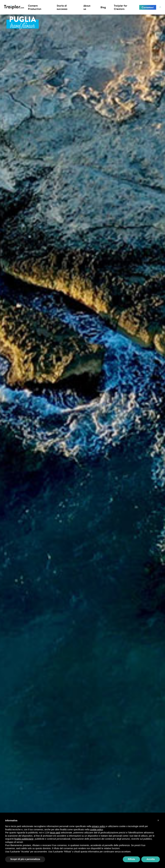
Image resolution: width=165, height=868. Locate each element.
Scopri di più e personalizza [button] (25, 859)
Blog (103, 7)
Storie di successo (62, 7)
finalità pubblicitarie (24, 839)
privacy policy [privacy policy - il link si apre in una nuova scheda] (99, 826)
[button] (158, 820)
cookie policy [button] (96, 830)
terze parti (55, 833)
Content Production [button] (35, 7)
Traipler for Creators (121, 7)
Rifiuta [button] (131, 859)
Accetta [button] (151, 859)
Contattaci (148, 7)
